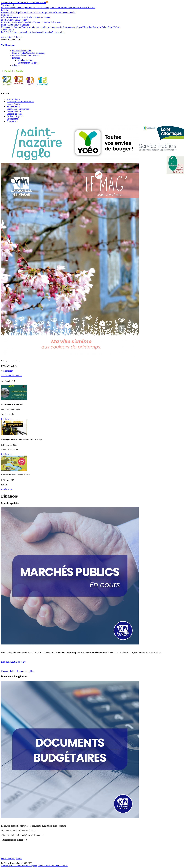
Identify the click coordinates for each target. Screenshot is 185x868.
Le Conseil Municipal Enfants (66, 7)
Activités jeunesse (36, 27)
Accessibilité (32, 3)
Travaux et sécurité (19, 17)
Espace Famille (13, 104)
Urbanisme (6, 17)
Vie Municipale (8, 5)
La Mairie (37, 12)
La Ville (5, 10)
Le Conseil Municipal (11, 7)
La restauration (70, 27)
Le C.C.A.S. (7, 32)
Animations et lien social (40, 32)
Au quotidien (47, 12)
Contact (23, 3)
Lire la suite (6, 419)
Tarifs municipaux (15, 116)
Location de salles (15, 114)
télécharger (8, 371)
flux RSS (43, 3)
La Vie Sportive (8, 22)
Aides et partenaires (21, 32)
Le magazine (12, 119)
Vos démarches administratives (20, 101)
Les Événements (54, 22)
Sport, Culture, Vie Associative (15, 20)
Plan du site (14, 3)
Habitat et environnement (39, 17)
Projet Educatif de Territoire (89, 27)
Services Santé (13, 106)
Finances (84, 7)
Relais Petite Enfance (111, 27)
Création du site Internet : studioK (53, 866)
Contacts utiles (58, 32)
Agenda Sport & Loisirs (12, 37)
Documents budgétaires (28, 63)
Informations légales (28, 866)
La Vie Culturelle (23, 22)
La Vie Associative (39, 22)
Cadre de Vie (7, 15)
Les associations (14, 111)
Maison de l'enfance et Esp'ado (15, 27)
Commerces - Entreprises (18, 109)
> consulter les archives (11, 375)
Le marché (71, 12)
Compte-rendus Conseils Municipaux (37, 7)
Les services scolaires (54, 27)
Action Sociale (8, 30)
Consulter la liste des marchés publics (18, 671)
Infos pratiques (60, 12)
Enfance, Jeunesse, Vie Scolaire (15, 25)
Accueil (5, 3)
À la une (91, 7)
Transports (11, 121)
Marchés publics (25, 60)
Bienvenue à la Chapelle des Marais (17, 12)
